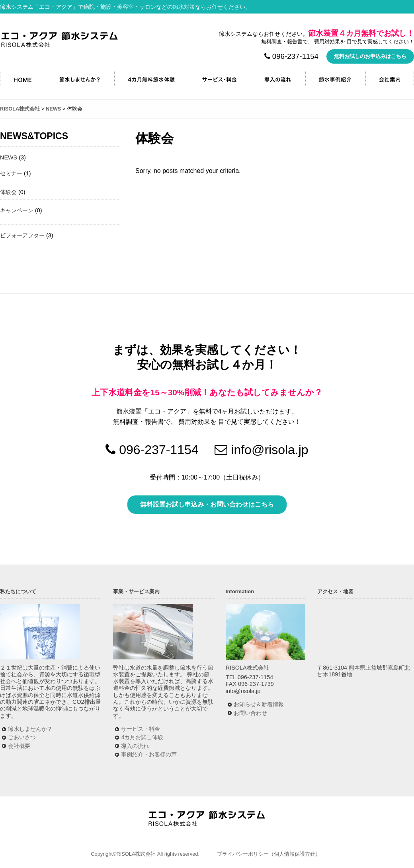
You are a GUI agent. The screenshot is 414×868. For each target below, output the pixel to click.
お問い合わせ (250, 713)
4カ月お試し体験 (142, 737)
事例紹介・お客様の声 (149, 754)
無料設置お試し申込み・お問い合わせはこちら (207, 504)
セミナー (11, 173)
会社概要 (19, 746)
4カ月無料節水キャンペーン (151, 79)
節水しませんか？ (80, 79)
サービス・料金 (220, 79)
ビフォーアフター (22, 235)
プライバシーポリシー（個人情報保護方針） (269, 854)
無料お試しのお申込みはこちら (370, 56)
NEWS (9, 157)
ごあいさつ (22, 737)
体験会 (8, 192)
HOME (23, 79)
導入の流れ (278, 79)
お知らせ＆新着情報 (259, 704)
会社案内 (390, 79)
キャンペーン (17, 210)
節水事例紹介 (335, 79)
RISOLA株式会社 (60, 40)
